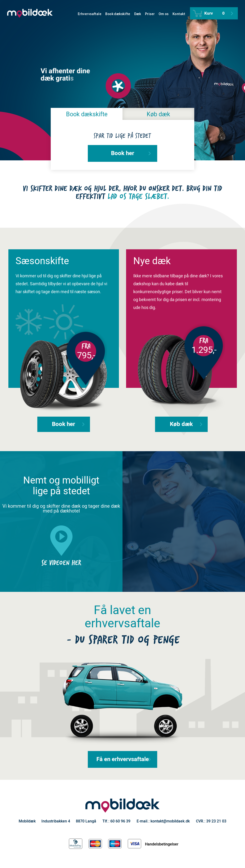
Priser (150, 14)
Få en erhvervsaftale (124, 759)
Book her (131, 153)
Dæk (138, 14)
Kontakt (179, 14)
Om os (164, 14)
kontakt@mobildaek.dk (170, 821)
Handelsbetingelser (162, 844)
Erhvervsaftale (90, 14)
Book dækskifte (118, 14)
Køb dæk (158, 114)
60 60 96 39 (120, 821)
